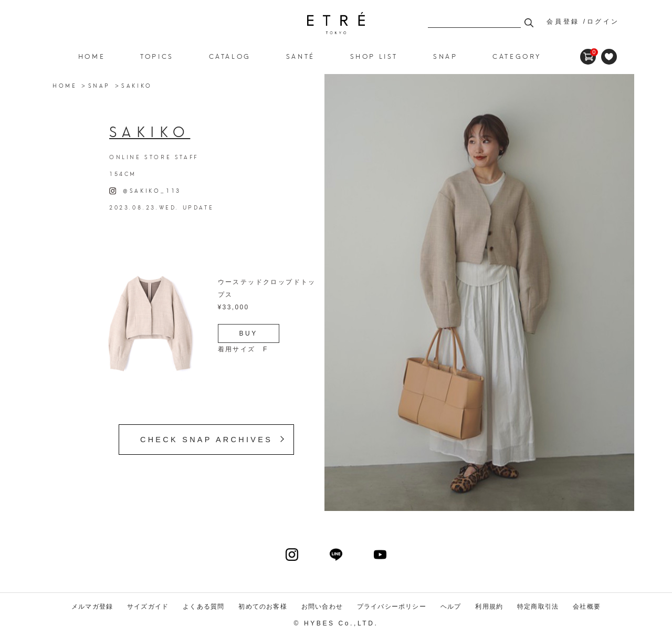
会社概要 (587, 607)
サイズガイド (148, 607)
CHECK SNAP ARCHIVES (206, 440)
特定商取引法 (538, 607)
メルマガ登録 (92, 607)
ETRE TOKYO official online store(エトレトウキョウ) (336, 23)
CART (588, 53)
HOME (92, 56)
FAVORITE (609, 57)
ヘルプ (451, 607)
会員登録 (563, 22)
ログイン (603, 22)
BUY (249, 333)
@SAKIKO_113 (145, 190)
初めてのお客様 (262, 607)
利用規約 (489, 607)
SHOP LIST (374, 56)
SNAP (99, 85)
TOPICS (157, 56)
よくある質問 (203, 607)
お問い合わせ (322, 607)
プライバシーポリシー (392, 607)
